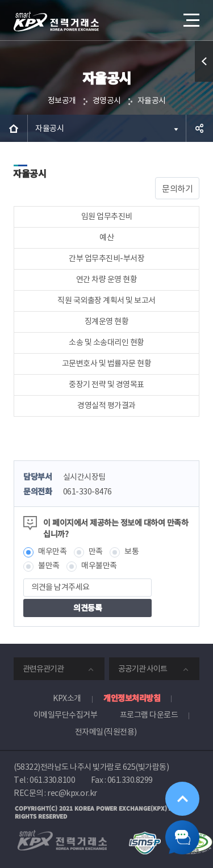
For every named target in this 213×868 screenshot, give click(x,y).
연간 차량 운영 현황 (107, 279)
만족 (96, 551)
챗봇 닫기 (182, 837)
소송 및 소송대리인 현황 (106, 342)
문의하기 (177, 189)
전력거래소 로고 (56, 22)
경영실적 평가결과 (106, 405)
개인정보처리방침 (132, 698)
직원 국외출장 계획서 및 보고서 (106, 300)
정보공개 (62, 100)
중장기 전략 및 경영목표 (106, 384)
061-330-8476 (87, 492)
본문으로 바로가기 (0, 0)
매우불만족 (99, 565)
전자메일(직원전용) (106, 732)
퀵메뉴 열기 (204, 81)
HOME (14, 128)
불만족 (49, 565)
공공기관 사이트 (143, 669)
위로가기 (182, 799)
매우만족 (52, 551)
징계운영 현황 (107, 321)
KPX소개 (67, 698)
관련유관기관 (43, 669)
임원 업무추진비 (107, 216)
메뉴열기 (190, 16)
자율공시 (152, 100)
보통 (131, 551)
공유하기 (199, 128)
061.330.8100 (52, 780)
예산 (106, 237)
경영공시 (107, 100)
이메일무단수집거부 (66, 715)
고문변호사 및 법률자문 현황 (107, 363)
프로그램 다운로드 (149, 715)
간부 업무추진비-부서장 (106, 258)
